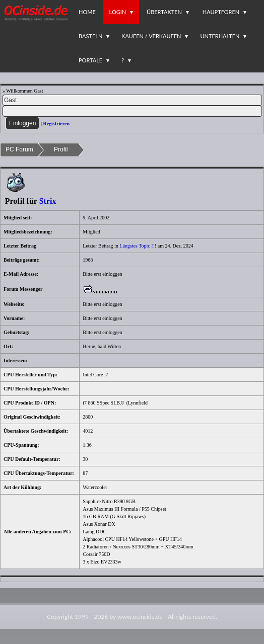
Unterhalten (220, 36)
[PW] (132, 111)
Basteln (90, 36)
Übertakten (164, 12)
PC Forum (19, 149)
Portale (90, 60)
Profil (61, 149)
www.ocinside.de (140, 617)
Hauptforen (221, 12)
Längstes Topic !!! (138, 246)
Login (118, 12)
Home (87, 12)
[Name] (132, 100)
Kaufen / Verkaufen (151, 36)
